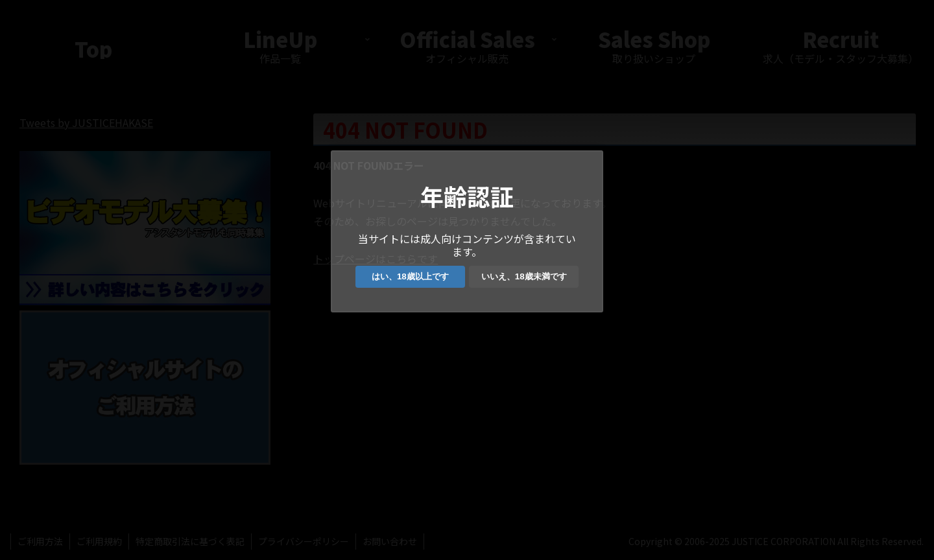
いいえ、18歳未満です (524, 276)
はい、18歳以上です (410, 276)
